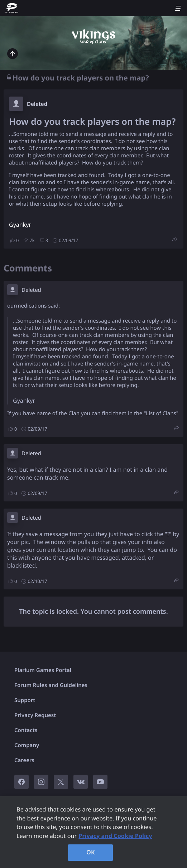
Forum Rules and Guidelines (51, 685)
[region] (93, 832)
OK (91, 852)
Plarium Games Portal (43, 670)
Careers (24, 760)
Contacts (26, 730)
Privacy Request (35, 715)
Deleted (37, 104)
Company (27, 745)
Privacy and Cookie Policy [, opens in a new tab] (115, 836)
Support (25, 700)
